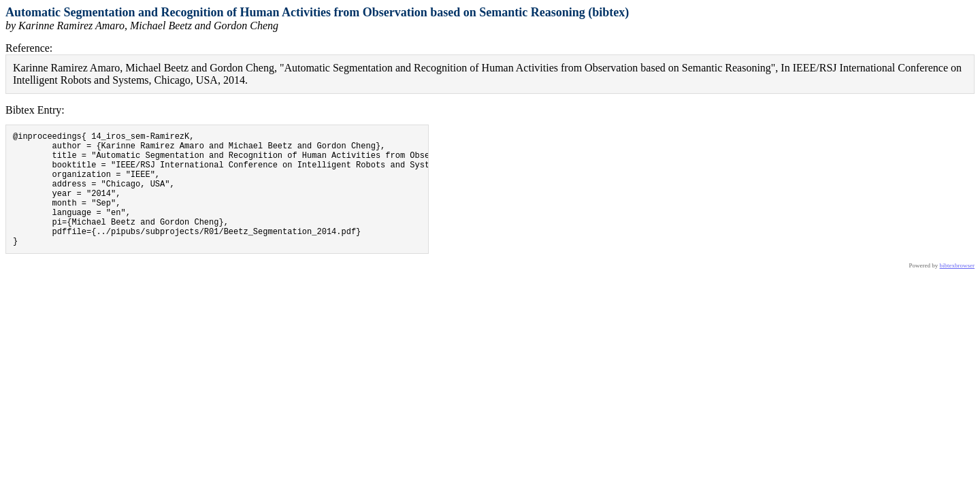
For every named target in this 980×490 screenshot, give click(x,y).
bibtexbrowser (958, 290)
